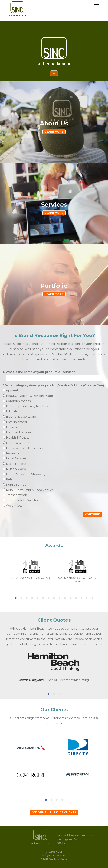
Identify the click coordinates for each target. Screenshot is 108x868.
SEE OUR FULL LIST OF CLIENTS (54, 812)
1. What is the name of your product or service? (39, 372)
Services (54, 205)
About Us (54, 123)
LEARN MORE (54, 132)
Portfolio (54, 286)
